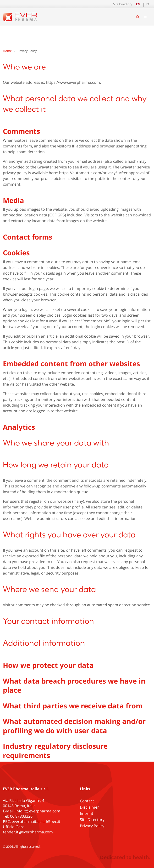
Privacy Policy (92, 826)
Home (7, 51)
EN (138, 4)
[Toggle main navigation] (145, 17)
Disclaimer (89, 807)
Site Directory (123, 4)
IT (148, 4)
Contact (87, 801)
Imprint (87, 813)
